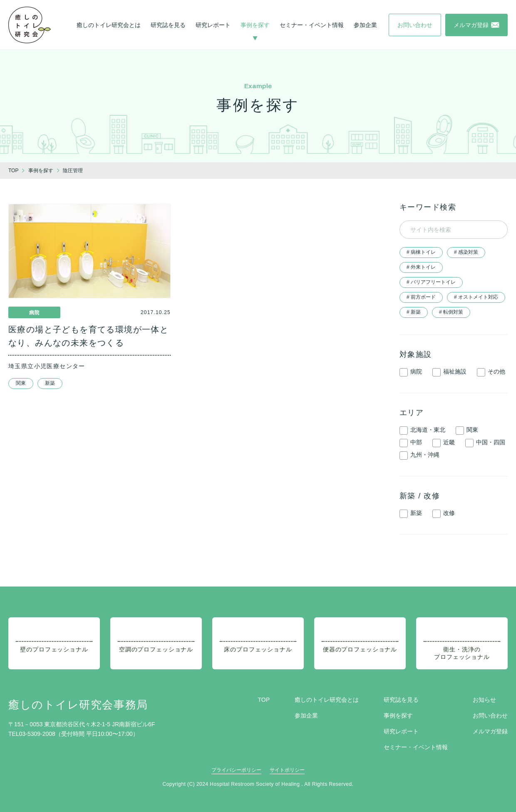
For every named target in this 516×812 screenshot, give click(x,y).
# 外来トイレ (421, 267)
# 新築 (414, 312)
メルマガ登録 (490, 731)
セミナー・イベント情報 (312, 25)
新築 (50, 383)
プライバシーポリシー (236, 770)
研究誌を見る (168, 25)
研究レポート (213, 25)
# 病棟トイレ (421, 252)
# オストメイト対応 (476, 297)
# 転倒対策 (451, 312)
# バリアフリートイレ (431, 282)
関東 (21, 383)
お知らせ (484, 700)
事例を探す (255, 25)
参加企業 (365, 25)
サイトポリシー (287, 770)
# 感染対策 (466, 252)
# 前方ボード (421, 297)
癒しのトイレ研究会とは (109, 25)
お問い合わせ (490, 715)
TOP (264, 700)
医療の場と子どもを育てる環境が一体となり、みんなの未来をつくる (88, 336)
